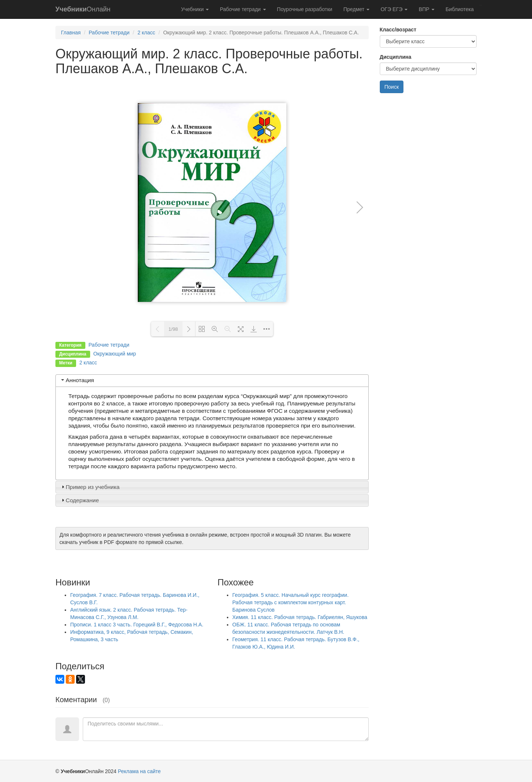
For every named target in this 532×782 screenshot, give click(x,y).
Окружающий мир (115, 354)
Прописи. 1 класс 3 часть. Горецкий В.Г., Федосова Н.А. (137, 625)
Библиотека (460, 9)
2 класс (146, 33)
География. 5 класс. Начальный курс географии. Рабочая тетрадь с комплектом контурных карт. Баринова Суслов (291, 602)
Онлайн (83, 9)
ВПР (427, 9)
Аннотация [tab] (77, 380)
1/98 (173, 329)
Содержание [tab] (79, 500)
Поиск (392, 87)
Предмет (356, 9)
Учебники (195, 9)
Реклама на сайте (139, 771)
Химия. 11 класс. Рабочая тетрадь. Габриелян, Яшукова (300, 617)
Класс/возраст (398, 30)
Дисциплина (396, 57)
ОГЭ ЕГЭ (394, 9)
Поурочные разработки (305, 9)
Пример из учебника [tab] (90, 487)
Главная (71, 33)
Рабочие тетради (243, 9)
